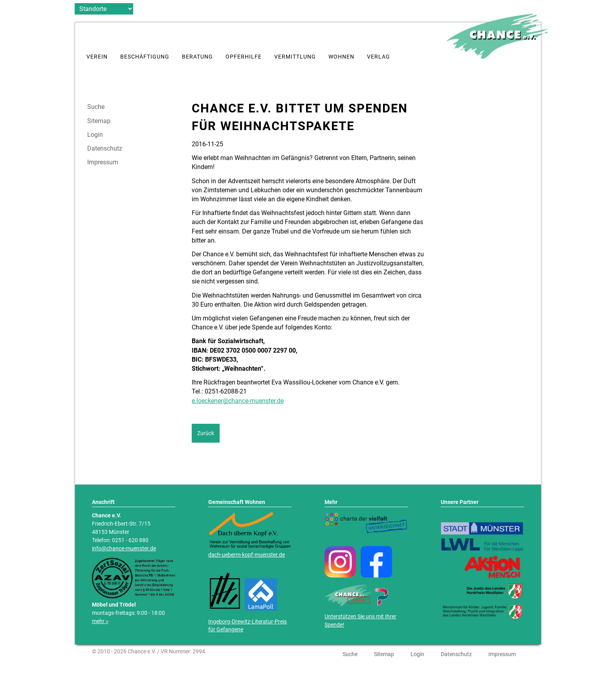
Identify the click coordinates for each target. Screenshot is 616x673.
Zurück (206, 433)
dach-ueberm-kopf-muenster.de (247, 555)
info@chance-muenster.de (124, 549)
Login (95, 135)
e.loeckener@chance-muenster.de (238, 401)
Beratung (197, 57)
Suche (96, 107)
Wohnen (341, 57)
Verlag (379, 57)
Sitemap (99, 121)
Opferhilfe (244, 57)
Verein (97, 57)
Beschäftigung (145, 57)
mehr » (100, 621)
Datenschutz (105, 149)
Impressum (103, 162)
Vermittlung (295, 57)
